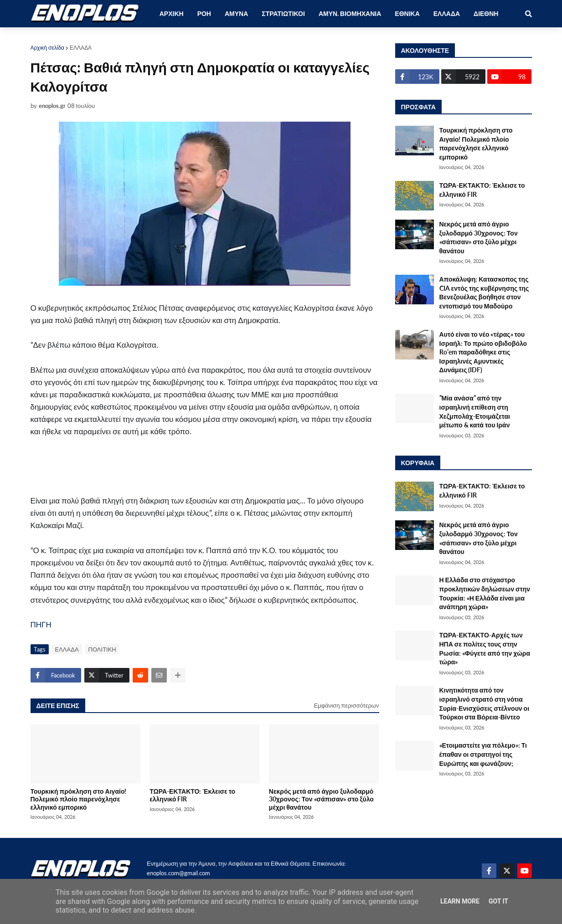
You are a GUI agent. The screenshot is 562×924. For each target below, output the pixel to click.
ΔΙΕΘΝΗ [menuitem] (486, 13)
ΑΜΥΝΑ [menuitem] (236, 13)
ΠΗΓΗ (41, 624)
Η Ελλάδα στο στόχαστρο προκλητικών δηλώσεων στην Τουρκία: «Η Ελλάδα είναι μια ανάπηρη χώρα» (485, 593)
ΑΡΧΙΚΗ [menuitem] (172, 13)
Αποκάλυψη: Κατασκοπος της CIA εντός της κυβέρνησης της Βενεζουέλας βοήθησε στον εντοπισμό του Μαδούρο (484, 293)
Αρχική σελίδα (48, 48)
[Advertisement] (195, 471)
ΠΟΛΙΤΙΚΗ (102, 649)
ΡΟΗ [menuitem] (204, 13)
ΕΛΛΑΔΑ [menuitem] (447, 13)
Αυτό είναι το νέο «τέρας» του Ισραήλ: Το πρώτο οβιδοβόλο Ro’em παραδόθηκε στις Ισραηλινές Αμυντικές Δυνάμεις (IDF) (483, 352)
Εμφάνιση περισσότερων (347, 705)
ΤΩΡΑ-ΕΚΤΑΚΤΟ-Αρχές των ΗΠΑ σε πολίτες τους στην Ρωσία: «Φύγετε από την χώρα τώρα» (485, 648)
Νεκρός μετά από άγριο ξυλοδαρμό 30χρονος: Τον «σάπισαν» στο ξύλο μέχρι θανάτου (321, 799)
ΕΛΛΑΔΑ (81, 48)
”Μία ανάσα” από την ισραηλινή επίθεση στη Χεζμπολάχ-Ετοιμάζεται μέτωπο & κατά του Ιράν (475, 411)
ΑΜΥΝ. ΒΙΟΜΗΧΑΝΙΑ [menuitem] (350, 13)
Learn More (460, 901)
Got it (498, 901)
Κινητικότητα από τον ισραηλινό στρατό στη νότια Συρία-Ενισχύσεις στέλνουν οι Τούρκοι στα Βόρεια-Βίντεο (485, 703)
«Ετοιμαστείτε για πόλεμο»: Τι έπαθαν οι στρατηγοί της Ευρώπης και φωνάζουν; (483, 754)
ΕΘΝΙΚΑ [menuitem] (407, 13)
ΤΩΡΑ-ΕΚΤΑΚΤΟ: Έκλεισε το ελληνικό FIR (192, 795)
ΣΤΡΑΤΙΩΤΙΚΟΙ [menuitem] (283, 13)
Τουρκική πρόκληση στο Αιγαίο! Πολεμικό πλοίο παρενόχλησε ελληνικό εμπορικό (79, 799)
